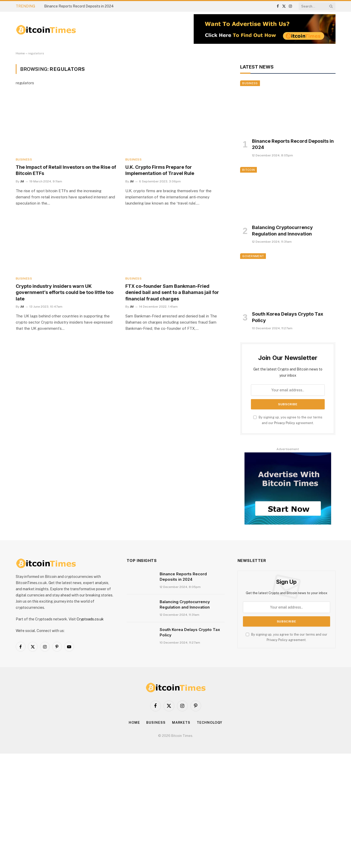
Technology (210, 723)
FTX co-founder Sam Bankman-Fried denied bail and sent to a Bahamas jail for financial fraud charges (172, 292)
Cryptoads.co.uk (90, 619)
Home (20, 53)
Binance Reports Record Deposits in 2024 (79, 6)
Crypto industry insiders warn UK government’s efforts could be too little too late (65, 292)
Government (253, 256)
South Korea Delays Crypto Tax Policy (288, 317)
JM (22, 181)
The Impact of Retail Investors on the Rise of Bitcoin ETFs (66, 170)
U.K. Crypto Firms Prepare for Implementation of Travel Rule (160, 170)
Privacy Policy (285, 423)
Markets (181, 723)
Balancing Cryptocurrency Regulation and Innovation (282, 230)
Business (24, 159)
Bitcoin (248, 170)
